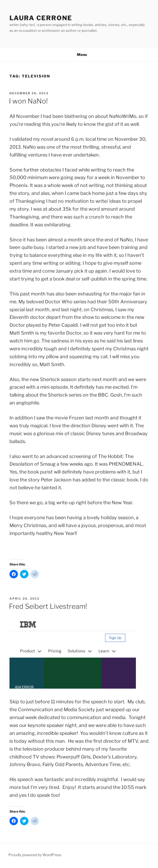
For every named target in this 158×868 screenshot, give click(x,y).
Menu (79, 54)
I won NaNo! (28, 101)
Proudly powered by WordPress (35, 855)
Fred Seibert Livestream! (48, 606)
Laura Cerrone (41, 18)
